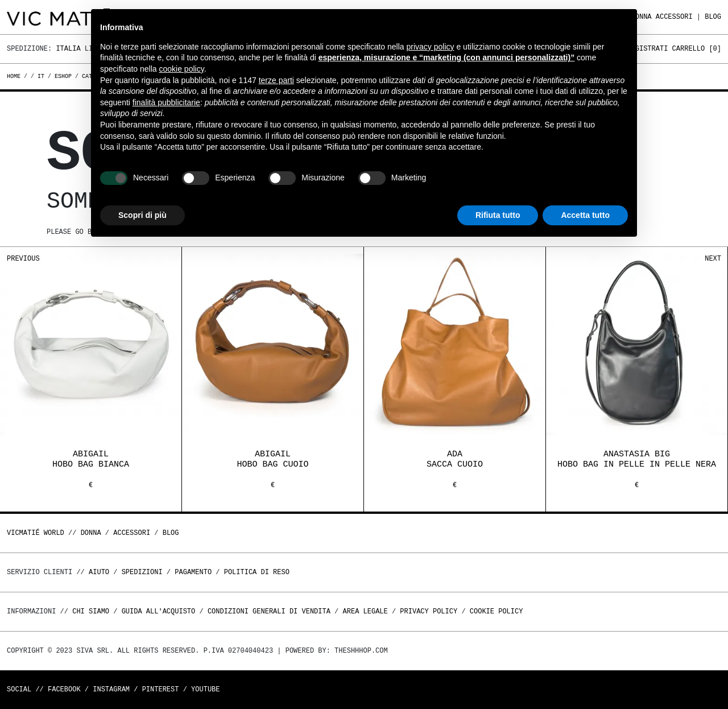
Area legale (365, 611)
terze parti (276, 80)
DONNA (91, 533)
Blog (713, 17)
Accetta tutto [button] (585, 215)
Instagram (111, 689)
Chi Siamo (91, 611)
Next (713, 259)
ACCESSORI (674, 17)
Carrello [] (697, 49)
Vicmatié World (36, 533)
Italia (68, 49)
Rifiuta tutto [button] (498, 215)
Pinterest (161, 689)
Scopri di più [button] (142, 215)
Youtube (205, 689)
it (41, 76)
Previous (23, 259)
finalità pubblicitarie (166, 102)
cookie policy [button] (182, 69)
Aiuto (99, 572)
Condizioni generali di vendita (269, 611)
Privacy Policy (429, 611)
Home (15, 76)
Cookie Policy (497, 611)
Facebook (64, 689)
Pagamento (193, 572)
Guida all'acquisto (159, 611)
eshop (63, 76)
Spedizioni (142, 572)
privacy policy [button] (431, 47)
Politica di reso (257, 572)
